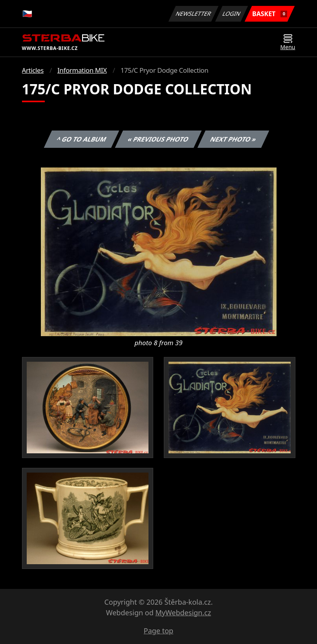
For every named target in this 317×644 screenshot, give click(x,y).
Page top (158, 631)
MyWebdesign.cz (183, 613)
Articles (33, 70)
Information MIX (82, 70)
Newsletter (194, 14)
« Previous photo (158, 139)
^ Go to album (82, 139)
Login (232, 14)
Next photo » (233, 139)
